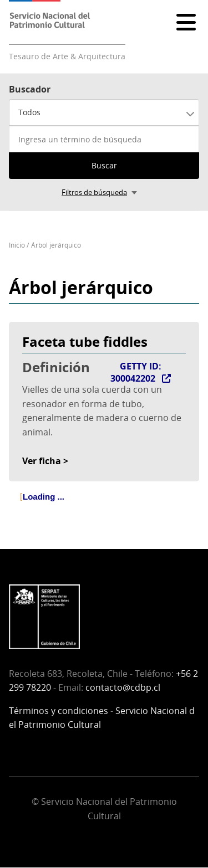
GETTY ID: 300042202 (136, 372)
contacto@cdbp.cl (123, 687)
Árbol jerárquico (56, 245)
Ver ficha (42, 461)
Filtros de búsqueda (94, 192)
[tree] (104, 506)
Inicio (17, 245)
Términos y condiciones (59, 711)
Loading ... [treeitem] (44, 497)
